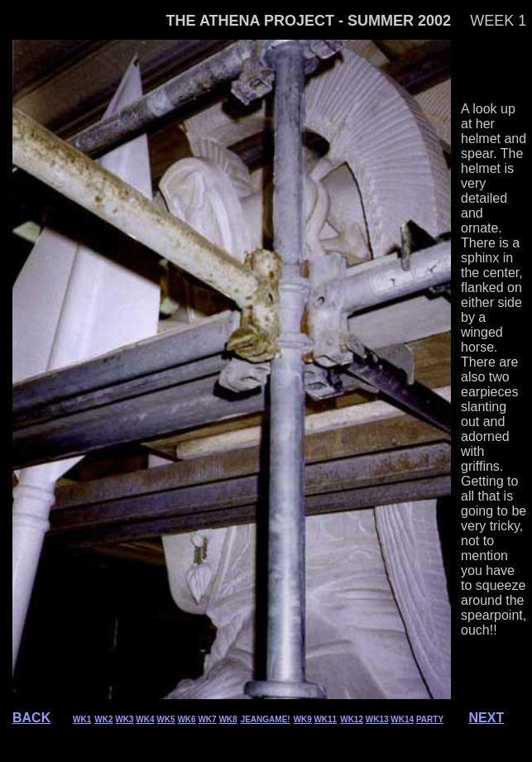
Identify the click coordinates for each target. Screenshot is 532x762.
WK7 (207, 719)
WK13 (377, 719)
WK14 (402, 719)
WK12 (352, 719)
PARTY (430, 719)
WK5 (165, 719)
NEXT (487, 718)
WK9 (303, 719)
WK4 (145, 719)
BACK (31, 718)
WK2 (103, 719)
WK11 (325, 719)
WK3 (124, 719)
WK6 (186, 719)
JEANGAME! (266, 719)
